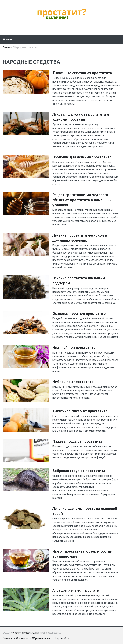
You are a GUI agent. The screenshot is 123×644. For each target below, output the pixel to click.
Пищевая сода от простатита (77, 441)
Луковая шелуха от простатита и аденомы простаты (81, 117)
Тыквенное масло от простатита (80, 411)
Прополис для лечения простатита (82, 157)
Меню (10, 40)
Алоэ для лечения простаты (76, 590)
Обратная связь (41, 638)
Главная (7, 47)
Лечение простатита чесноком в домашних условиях (80, 238)
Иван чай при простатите (74, 347)
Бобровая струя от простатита (79, 471)
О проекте (22, 638)
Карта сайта (62, 638)
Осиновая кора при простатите (79, 313)
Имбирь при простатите (73, 382)
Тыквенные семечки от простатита (82, 73)
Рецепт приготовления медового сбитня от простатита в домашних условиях (82, 200)
